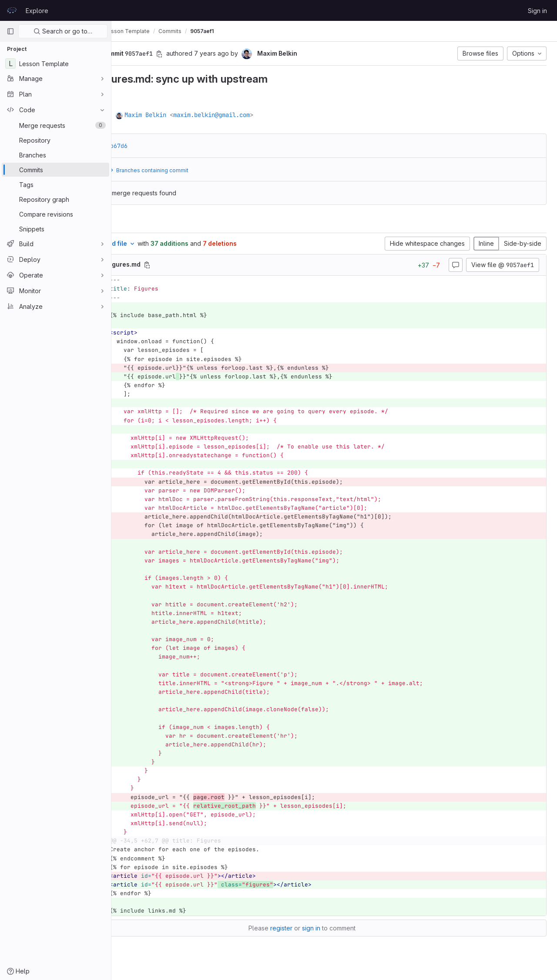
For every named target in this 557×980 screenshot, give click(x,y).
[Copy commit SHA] (223, 54)
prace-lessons (141, 31)
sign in (343, 928)
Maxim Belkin (209, 115)
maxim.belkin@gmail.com (275, 115)
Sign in (537, 11)
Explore (37, 11)
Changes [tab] (146, 222)
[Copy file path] (211, 265)
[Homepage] (12, 10)
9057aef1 (266, 31)
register (314, 928)
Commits (234, 31)
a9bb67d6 (178, 146)
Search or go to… (63, 31)
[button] (144, 54)
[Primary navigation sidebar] (10, 31)
